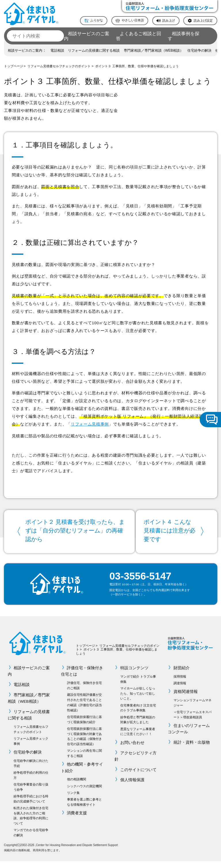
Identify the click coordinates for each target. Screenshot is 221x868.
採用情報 (180, 683)
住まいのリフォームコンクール (189, 736)
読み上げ (169, 20)
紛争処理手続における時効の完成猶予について (31, 806)
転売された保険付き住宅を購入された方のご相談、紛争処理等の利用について (31, 823)
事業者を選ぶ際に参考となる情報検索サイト (84, 809)
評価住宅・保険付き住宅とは (82, 678)
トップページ (14, 66)
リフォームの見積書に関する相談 (94, 50)
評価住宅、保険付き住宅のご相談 (84, 693)
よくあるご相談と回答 (139, 36)
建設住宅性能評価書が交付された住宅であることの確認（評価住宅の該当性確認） (84, 709)
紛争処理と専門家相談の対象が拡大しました (138, 727)
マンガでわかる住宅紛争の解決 (31, 840)
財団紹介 (182, 675)
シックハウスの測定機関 (84, 793)
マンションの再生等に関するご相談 (84, 760)
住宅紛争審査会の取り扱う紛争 (31, 794)
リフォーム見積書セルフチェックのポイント (59, 66)
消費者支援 (77, 820)
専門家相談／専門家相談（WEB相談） (154, 50)
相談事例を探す (184, 36)
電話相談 (57, 50)
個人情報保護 (132, 787)
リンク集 (73, 800)
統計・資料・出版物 (192, 750)
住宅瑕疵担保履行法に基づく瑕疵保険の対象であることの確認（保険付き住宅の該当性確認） (84, 743)
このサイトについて (138, 777)
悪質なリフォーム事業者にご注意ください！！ (138, 738)
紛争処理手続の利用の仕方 (31, 782)
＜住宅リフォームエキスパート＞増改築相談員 (193, 721)
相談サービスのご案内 (87, 36)
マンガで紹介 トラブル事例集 (138, 686)
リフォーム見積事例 (90, 424)
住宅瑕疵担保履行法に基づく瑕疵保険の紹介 (84, 726)
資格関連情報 (186, 699)
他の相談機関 (77, 786)
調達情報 (180, 690)
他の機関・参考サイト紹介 (82, 775)
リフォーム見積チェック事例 (31, 748)
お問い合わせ (132, 750)
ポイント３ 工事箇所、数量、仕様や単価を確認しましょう (137, 66)
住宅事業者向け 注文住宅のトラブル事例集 (138, 715)
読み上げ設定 (203, 20)
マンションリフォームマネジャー (193, 710)
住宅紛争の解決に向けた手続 (31, 770)
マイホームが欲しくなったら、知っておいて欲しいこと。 (138, 700)
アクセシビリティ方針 (136, 763)
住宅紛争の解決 (199, 50)
